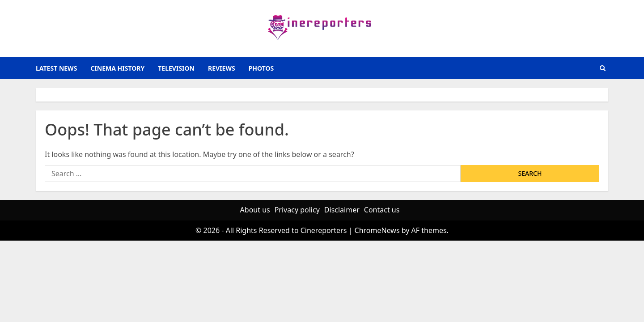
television (176, 68)
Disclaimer (342, 210)
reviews (222, 68)
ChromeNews (377, 230)
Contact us (382, 210)
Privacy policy (297, 210)
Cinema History (117, 68)
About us (255, 210)
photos (261, 68)
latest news (56, 68)
